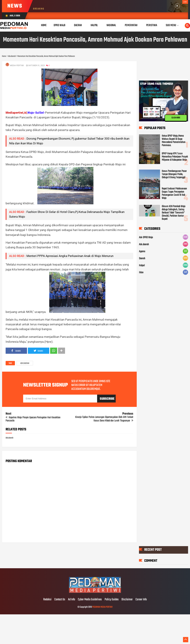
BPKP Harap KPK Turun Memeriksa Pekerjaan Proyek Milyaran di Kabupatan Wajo (175, 157)
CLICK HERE (176, 118)
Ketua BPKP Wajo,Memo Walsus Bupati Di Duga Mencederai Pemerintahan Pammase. (174, 141)
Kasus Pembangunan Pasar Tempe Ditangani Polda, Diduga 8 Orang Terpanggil (174, 174)
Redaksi (47, 600)
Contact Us (60, 600)
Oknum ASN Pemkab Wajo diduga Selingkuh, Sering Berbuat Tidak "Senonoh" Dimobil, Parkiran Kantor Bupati (174, 213)
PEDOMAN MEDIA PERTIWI (102, 607)
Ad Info (72, 600)
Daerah (142, 259)
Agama (142, 251)
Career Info (141, 600)
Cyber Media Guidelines (90, 600)
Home (44, 25)
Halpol (142, 266)
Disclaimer (127, 600)
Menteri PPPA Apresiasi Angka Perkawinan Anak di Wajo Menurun (70, 256)
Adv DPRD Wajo (146, 237)
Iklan (141, 273)
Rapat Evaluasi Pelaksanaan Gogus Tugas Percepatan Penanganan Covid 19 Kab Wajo (174, 193)
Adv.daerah (25, 363)
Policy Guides (112, 600)
